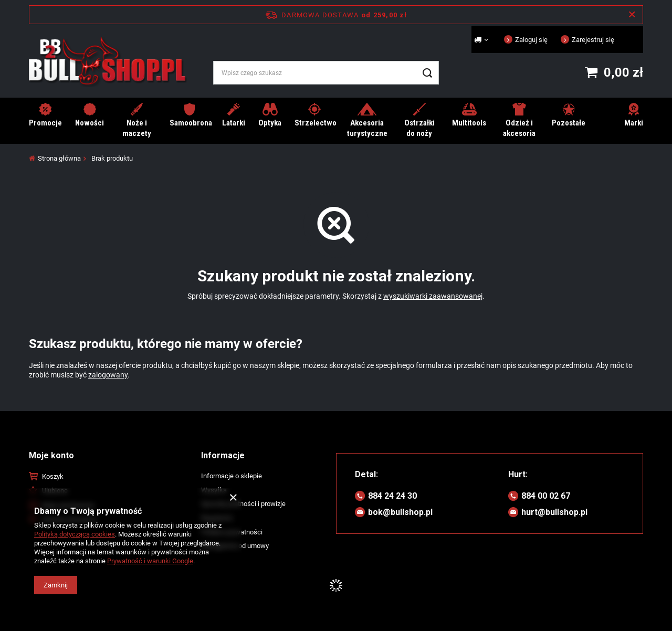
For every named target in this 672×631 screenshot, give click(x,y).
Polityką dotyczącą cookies (75, 534)
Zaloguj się (531, 40)
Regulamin (217, 518)
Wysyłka (214, 490)
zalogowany (108, 375)
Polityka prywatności (232, 532)
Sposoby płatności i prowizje (243, 504)
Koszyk (53, 476)
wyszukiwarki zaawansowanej (433, 296)
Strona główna (59, 158)
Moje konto (51, 455)
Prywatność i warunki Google (150, 561)
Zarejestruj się (593, 40)
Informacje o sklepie (232, 476)
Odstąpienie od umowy (235, 546)
